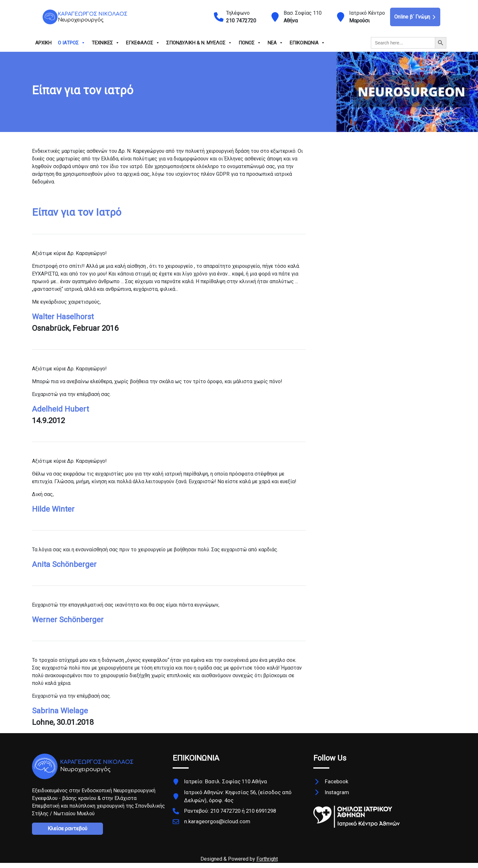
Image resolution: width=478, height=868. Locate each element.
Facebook (337, 781)
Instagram (337, 792)
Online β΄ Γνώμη (415, 17)
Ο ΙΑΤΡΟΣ (72, 43)
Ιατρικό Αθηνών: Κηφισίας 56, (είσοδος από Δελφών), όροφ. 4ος (238, 796)
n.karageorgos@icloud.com (217, 821)
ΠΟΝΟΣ (250, 43)
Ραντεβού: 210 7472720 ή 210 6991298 (230, 811)
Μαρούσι (359, 21)
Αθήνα (291, 21)
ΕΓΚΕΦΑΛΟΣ (143, 43)
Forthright (267, 859)
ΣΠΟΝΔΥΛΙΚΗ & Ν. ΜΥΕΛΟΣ (199, 43)
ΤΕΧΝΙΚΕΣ (106, 43)
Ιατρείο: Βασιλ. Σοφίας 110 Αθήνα (226, 781)
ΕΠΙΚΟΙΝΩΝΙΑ (307, 43)
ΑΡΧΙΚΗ (43, 43)
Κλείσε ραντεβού (67, 829)
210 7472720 (241, 21)
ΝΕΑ (275, 43)
